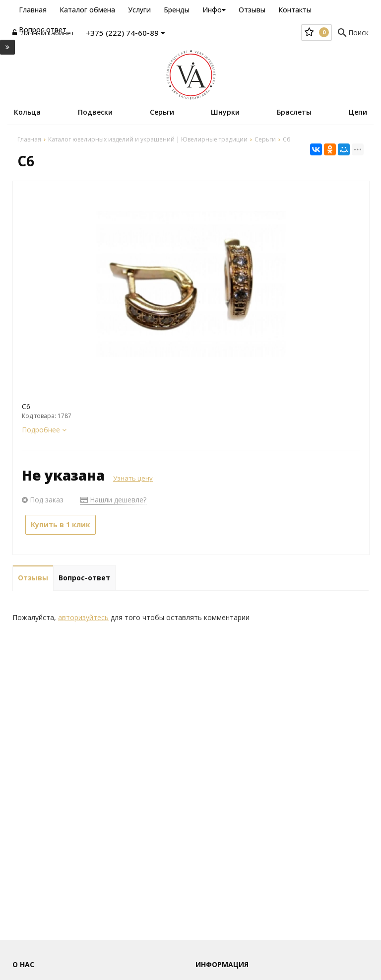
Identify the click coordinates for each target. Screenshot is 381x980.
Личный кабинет (43, 33)
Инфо (214, 10)
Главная (33, 10)
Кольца (27, 112)
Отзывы (252, 10)
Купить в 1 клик (61, 525)
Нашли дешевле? (113, 500)
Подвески (95, 112)
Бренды (177, 10)
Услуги (139, 10)
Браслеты (294, 112)
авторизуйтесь (83, 617)
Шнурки (225, 112)
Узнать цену (133, 478)
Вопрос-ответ (84, 578)
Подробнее (44, 430)
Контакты (295, 10)
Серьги (162, 112)
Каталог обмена (87, 10)
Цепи (358, 112)
